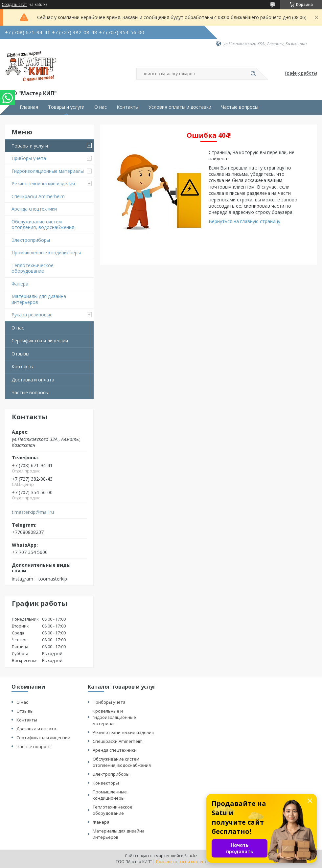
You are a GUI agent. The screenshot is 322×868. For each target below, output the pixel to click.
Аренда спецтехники (34, 209)
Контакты (128, 107)
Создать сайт (14, 5)
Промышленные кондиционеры (46, 252)
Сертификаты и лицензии (40, 341)
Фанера (20, 284)
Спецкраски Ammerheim (38, 196)
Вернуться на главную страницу (244, 221)
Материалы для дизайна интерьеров (39, 299)
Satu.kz (191, 856)
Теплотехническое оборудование (33, 268)
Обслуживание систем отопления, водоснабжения (43, 225)
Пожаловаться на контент (181, 862)
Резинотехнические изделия (43, 183)
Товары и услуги (66, 107)
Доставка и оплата (33, 380)
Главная (29, 107)
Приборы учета (29, 158)
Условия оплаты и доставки (180, 107)
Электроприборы (31, 240)
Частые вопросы (240, 107)
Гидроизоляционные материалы (48, 171)
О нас (101, 107)
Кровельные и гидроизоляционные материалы (114, 717)
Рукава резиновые (32, 315)
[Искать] (253, 74)
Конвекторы (106, 783)
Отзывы (20, 354)
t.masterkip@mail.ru (33, 512)
